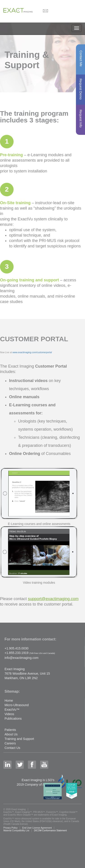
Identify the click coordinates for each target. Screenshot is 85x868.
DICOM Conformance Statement (50, 831)
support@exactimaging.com (53, 599)
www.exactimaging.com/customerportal (32, 352)
